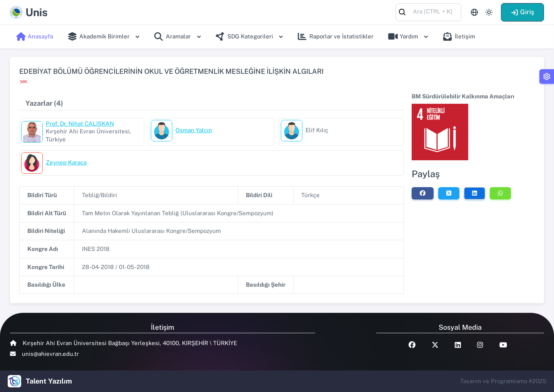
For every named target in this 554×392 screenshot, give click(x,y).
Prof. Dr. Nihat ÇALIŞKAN (80, 124)
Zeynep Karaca (66, 162)
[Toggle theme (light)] (489, 12)
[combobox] (428, 12)
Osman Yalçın (194, 130)
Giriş (522, 12)
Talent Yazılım (49, 381)
